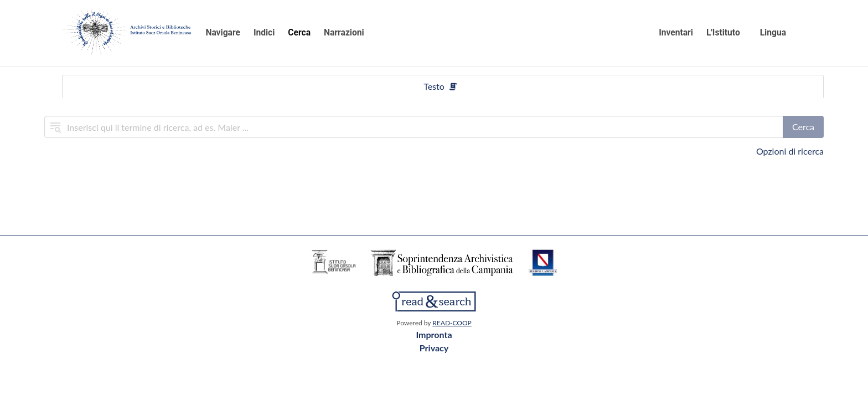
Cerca (299, 33)
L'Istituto (723, 33)
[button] (780, 33)
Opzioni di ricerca (790, 151)
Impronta (434, 334)
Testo (441, 86)
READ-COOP (452, 323)
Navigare (223, 33)
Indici (264, 33)
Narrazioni (344, 33)
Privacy (434, 348)
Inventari (676, 33)
